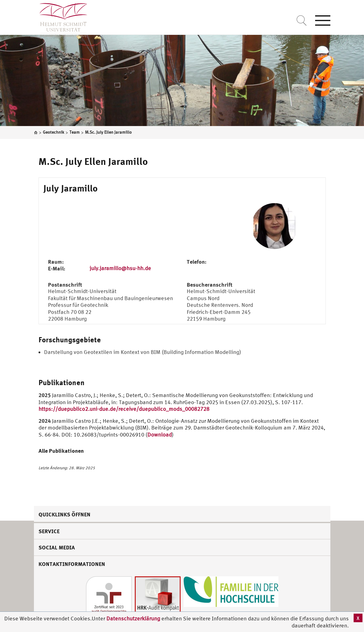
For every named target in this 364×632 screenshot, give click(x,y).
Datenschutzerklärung (133, 618)
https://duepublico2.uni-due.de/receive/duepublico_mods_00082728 (124, 409)
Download (160, 435)
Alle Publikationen (61, 451)
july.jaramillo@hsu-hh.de (120, 268)
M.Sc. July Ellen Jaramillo (93, 161)
